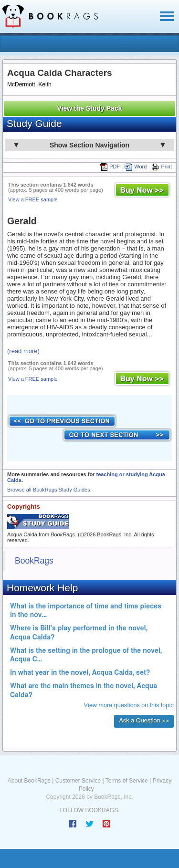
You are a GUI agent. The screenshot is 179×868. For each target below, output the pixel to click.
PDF (110, 167)
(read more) (23, 351)
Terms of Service (127, 781)
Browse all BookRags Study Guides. (49, 490)
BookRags (34, 561)
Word (136, 167)
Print (162, 167)
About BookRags (29, 781)
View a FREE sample (33, 199)
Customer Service (78, 781)
